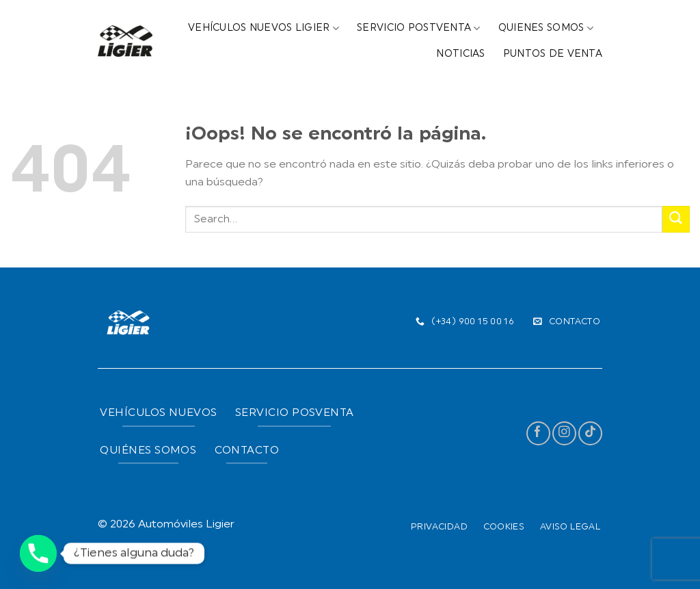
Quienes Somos (546, 28)
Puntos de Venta (553, 54)
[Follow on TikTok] (590, 433)
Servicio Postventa (419, 28)
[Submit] (676, 219)
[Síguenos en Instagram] (564, 433)
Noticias (460, 54)
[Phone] (38, 553)
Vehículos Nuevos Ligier (264, 28)
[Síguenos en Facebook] (538, 433)
